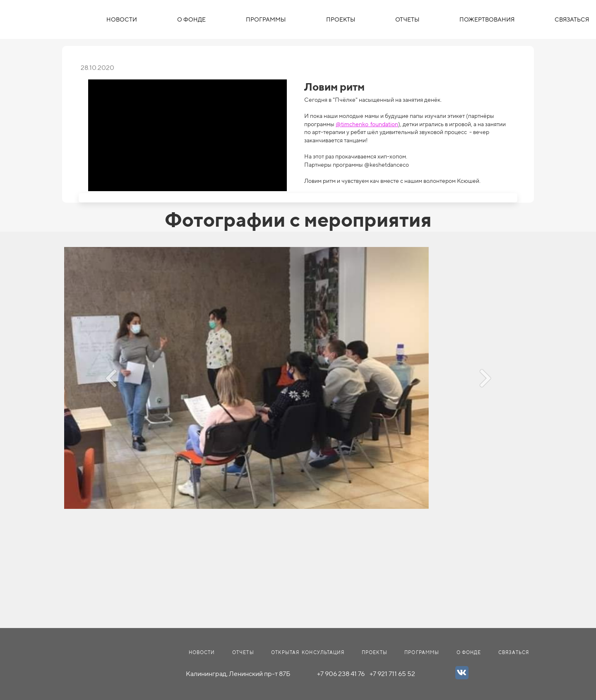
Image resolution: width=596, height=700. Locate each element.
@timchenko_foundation (367, 124)
